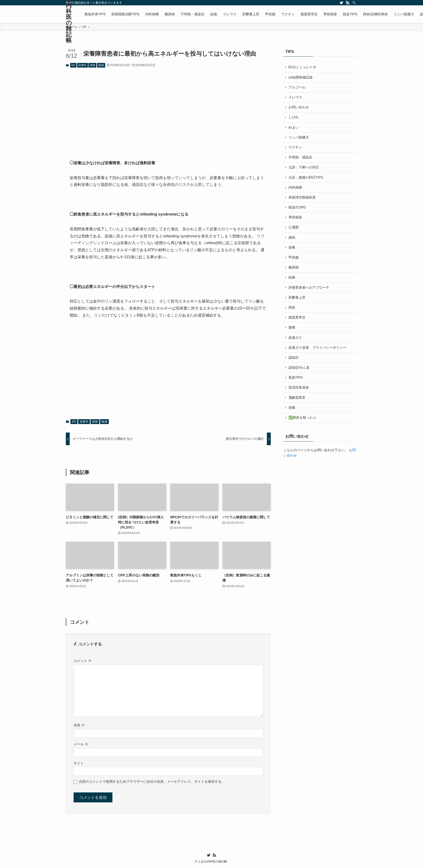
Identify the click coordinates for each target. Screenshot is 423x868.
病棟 (93, 65)
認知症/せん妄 (299, 371)
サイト (79, 763)
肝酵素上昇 (297, 300)
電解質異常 (297, 401)
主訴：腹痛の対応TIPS (306, 178)
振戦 (292, 239)
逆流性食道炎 (299, 391)
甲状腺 (294, 259)
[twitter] (341, 3)
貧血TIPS (296, 381)
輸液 (101, 65)
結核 (292, 279)
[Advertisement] (168, 110)
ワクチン (295, 148)
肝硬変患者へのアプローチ (309, 290)
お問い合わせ (299, 108)
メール (81, 744)
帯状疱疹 (295, 219)
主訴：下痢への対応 (304, 168)
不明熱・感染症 (300, 158)
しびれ (294, 118)
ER (73, 65)
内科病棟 (295, 189)
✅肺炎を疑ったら (302, 421)
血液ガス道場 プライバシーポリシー (317, 350)
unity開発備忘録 (301, 77)
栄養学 (82, 65)
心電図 (294, 229)
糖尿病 (294, 269)
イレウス (295, 97)
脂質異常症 (297, 320)
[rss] (348, 3)
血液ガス (295, 340)
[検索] (354, 3)
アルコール (297, 87)
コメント (83, 661)
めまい (294, 128)
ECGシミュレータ (302, 67)
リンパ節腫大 (299, 138)
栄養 (292, 249)
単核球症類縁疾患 (302, 199)
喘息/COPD (297, 209)
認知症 (294, 360)
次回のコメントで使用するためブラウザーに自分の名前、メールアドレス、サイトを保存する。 (152, 781)
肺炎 (292, 310)
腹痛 (292, 330)
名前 (79, 725)
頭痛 (292, 411)
